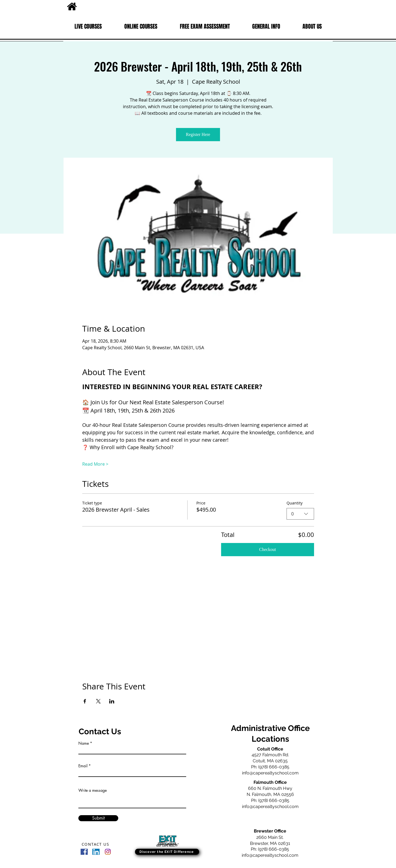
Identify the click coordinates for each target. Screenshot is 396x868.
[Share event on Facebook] (85, 701)
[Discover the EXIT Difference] (167, 852)
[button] (88, 26)
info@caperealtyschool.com (270, 773)
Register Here (198, 134)
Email (83, 766)
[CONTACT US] (96, 844)
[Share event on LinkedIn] (112, 701)
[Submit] (98, 818)
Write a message (93, 790)
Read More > (95, 464)
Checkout (267, 549)
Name (84, 743)
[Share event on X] (98, 701)
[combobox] (300, 514)
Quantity (295, 503)
